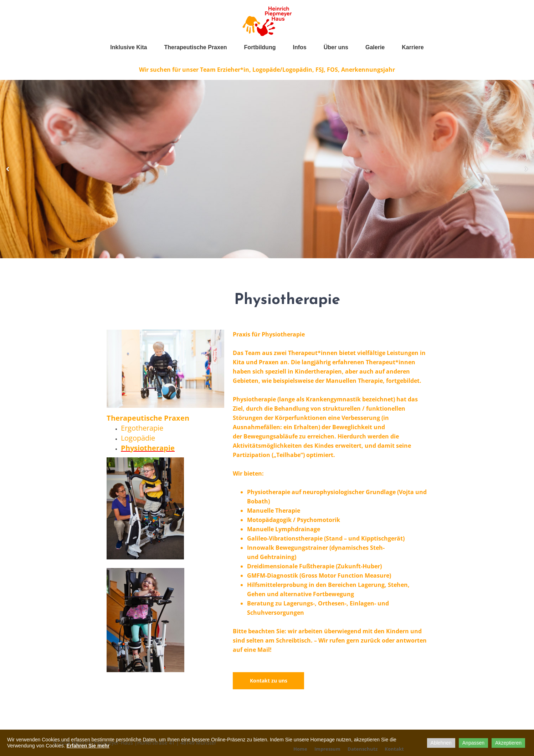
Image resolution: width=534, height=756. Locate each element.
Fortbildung (260, 47)
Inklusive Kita (129, 47)
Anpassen (473, 743)
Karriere (413, 47)
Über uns (336, 47)
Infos (299, 47)
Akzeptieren (508, 743)
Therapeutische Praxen (196, 47)
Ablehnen (441, 743)
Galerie (375, 47)
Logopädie (138, 438)
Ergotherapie (142, 428)
